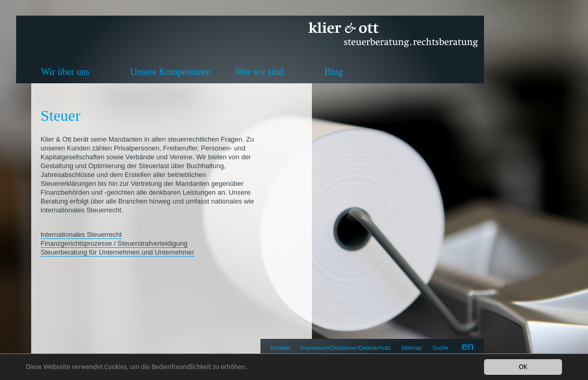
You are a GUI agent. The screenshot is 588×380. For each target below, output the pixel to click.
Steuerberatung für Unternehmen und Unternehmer (117, 252)
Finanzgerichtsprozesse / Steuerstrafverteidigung (114, 243)
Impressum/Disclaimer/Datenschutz (345, 348)
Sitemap (411, 348)
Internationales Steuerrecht (81, 235)
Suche (441, 348)
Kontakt (280, 348)
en (468, 346)
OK (523, 367)
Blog (334, 72)
